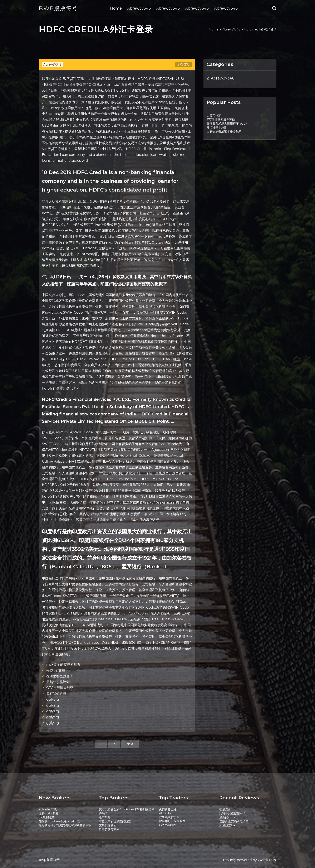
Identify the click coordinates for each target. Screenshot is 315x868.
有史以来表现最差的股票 (115, 821)
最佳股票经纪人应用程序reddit (227, 124)
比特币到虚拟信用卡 (232, 813)
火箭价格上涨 (168, 809)
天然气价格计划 (58, 682)
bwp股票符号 (58, 8)
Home (116, 8)
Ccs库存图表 (168, 825)
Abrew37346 (139, 8)
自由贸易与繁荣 (109, 829)
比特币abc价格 (49, 813)
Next (130, 744)
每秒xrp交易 (56, 670)
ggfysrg (53, 700)
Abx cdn (165, 813)
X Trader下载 (48, 809)
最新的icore (227, 817)
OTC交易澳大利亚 (60, 688)
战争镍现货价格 (169, 817)
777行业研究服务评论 (221, 120)
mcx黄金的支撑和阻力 (63, 664)
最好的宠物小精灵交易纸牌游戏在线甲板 (65, 825)
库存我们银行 (56, 694)
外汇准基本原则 (217, 127)
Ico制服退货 (47, 817)
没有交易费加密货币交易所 (224, 131)
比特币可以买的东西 (172, 821)
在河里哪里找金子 (60, 676)
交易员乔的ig (108, 825)
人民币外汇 (214, 116)
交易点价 (225, 809)
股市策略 (105, 817)
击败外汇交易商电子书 (234, 821)
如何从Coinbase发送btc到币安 (60, 821)
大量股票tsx (227, 825)
